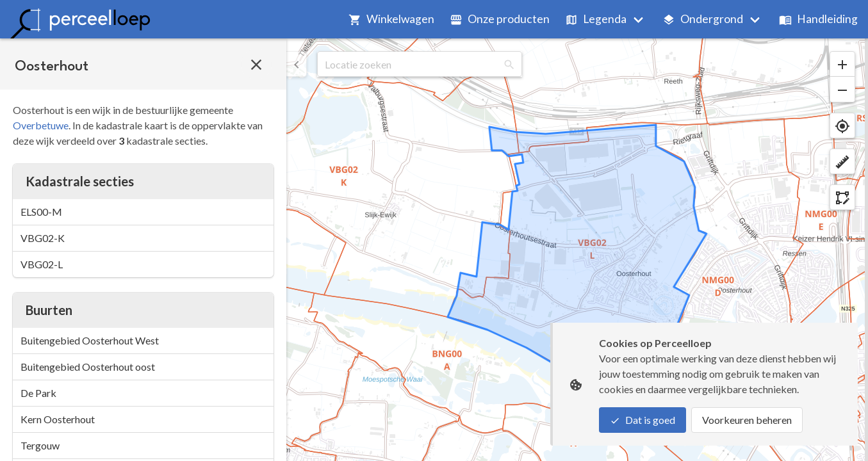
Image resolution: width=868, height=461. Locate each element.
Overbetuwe (41, 125)
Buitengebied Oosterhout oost (88, 367)
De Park (38, 393)
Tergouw (40, 445)
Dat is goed (643, 420)
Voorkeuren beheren (747, 420)
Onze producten (500, 19)
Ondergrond (703, 19)
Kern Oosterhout (58, 419)
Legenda (596, 19)
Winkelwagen (391, 19)
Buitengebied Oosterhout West (90, 340)
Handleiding (818, 19)
